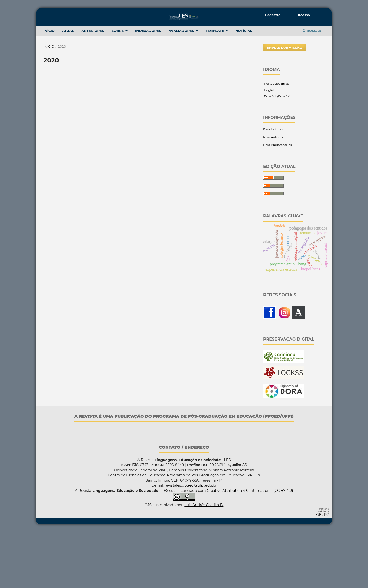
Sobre (118, 87)
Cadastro (273, 15)
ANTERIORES (93, 87)
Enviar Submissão (285, 104)
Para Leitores (273, 186)
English (269, 146)
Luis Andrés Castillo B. (204, 561)
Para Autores (273, 193)
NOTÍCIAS (244, 87)
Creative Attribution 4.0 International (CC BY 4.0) (250, 547)
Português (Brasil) (277, 140)
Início (49, 103)
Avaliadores (182, 87)
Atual (68, 87)
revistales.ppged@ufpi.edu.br (191, 542)
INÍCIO (49, 87)
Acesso (304, 15)
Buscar (312, 87)
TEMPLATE (215, 87)
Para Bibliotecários (278, 201)
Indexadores (148, 87)
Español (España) (277, 153)
